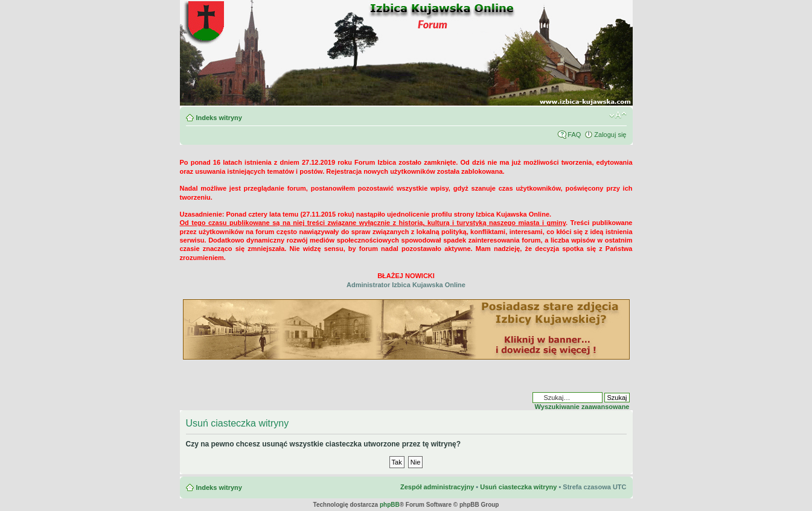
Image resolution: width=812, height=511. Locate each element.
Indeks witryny (219, 118)
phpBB (390, 505)
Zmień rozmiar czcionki (618, 115)
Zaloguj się (610, 135)
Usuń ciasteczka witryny (518, 487)
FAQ (574, 135)
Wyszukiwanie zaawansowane (582, 407)
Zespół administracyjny (437, 487)
